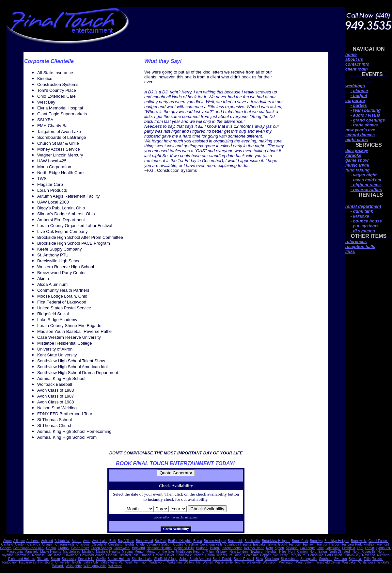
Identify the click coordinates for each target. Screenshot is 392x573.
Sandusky (69, 559)
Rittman (43, 559)
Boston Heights (215, 541)
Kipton (279, 548)
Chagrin (48, 544)
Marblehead (72, 552)
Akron (8, 541)
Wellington (287, 562)
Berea (198, 541)
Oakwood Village (92, 555)
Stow (259, 559)
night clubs (357, 140)
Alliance (19, 541)
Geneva (6, 548)
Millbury (221, 552)
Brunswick (359, 541)
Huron (215, 548)
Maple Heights (51, 552)
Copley (178, 544)
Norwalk (38, 555)
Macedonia (15, 552)
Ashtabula (62, 541)
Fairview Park (352, 544)
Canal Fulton (378, 541)
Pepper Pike (269, 555)
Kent (269, 548)
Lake (320, 548)
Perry (284, 555)
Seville (101, 559)
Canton (20, 544)
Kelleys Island (254, 548)
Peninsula (251, 555)
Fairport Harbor (329, 544)
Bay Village (126, 541)
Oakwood (71, 555)
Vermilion (141, 562)
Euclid (283, 544)
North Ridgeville (364, 552)
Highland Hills (184, 548)
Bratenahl (235, 541)
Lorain (369, 548)
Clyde (141, 544)
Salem (55, 559)
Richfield (384, 555)
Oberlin (112, 555)
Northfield (23, 555)
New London (239, 552)
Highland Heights (159, 548)
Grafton (64, 548)
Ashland (47, 541)
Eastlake (260, 544)
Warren (208, 562)
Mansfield (31, 552)
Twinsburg (45, 562)
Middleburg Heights (190, 552)
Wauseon (270, 562)
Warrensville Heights (230, 562)
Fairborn (295, 544)
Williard (58, 566)
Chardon (83, 544)
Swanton (341, 559)
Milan (210, 552)
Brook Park (300, 541)
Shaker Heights (118, 559)
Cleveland (99, 544)
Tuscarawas (27, 562)
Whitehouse (367, 562)
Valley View (109, 562)
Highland (138, 548)
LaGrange (307, 548)
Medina (127, 552)
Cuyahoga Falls (211, 544)
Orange (146, 555)
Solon (183, 559)
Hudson (202, 548)
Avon (87, 541)
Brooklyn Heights (337, 541)
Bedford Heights (180, 541)
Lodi (360, 548)
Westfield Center (328, 562)
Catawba (34, 544)
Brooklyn (316, 541)
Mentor (140, 552)
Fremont (384, 544)
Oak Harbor (54, 555)
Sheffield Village (166, 559)
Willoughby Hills (95, 566)
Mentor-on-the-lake (160, 552)
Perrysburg (298, 555)
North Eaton (318, 552)
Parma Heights (216, 555)
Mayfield (88, 552)
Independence (232, 548)
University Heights (68, 562)
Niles (283, 552)
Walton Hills (192, 562)
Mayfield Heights (108, 552)
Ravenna (368, 555)
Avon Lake (100, 541)
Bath (113, 541)
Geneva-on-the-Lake (29, 548)
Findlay (369, 544)
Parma (199, 555)
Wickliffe (383, 562)
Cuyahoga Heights (238, 544)
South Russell (244, 559)
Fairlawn (309, 544)
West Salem (305, 562)
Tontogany (9, 562)
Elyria (272, 544)
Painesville (184, 555)
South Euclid (222, 559)
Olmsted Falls (128, 555)
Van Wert (125, 562)
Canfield (7, 544)
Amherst (33, 541)
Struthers (326, 559)
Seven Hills (86, 559)
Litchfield (349, 548)
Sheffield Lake (142, 559)
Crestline (191, 544)
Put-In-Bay (353, 555)
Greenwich (122, 548)
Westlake (350, 562)
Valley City (91, 562)
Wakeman (174, 562)
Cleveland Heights (121, 544)
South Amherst (200, 559)
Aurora (76, 541)
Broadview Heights (276, 541)
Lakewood (333, 548)
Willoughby (74, 566)
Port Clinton (334, 555)
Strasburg (272, 559)
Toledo (378, 559)
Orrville (158, 555)
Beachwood (145, 541)
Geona (51, 548)
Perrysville (316, 555)
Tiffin (367, 559)
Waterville (254, 562)
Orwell (170, 555)
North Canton (298, 552)
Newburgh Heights (264, 552)
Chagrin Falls (65, 544)
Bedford (160, 541)
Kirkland (292, 548)
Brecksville (252, 541)
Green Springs (101, 548)
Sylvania (355, 559)
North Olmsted (340, 552)
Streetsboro (290, 559)
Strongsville (309, 559)
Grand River (80, 548)
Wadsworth (157, 562)
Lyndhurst (383, 548)
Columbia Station (159, 544)
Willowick (115, 566)
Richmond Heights (22, 559)
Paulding (236, 555)
